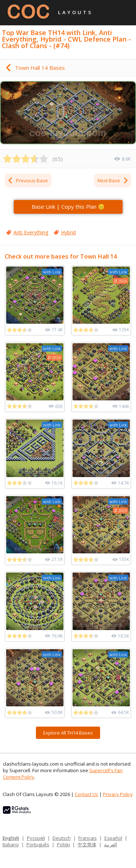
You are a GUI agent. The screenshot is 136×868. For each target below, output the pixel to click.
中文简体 (87, 844)
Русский (36, 838)
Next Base (113, 180)
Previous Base (28, 180)
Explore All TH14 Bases (68, 733)
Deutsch (62, 838)
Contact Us (86, 794)
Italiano (11, 844)
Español (113, 838)
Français (88, 838)
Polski (63, 844)
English (11, 838)
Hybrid (68, 232)
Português (38, 844)
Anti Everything (31, 232)
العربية (111, 844)
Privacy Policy (118, 794)
